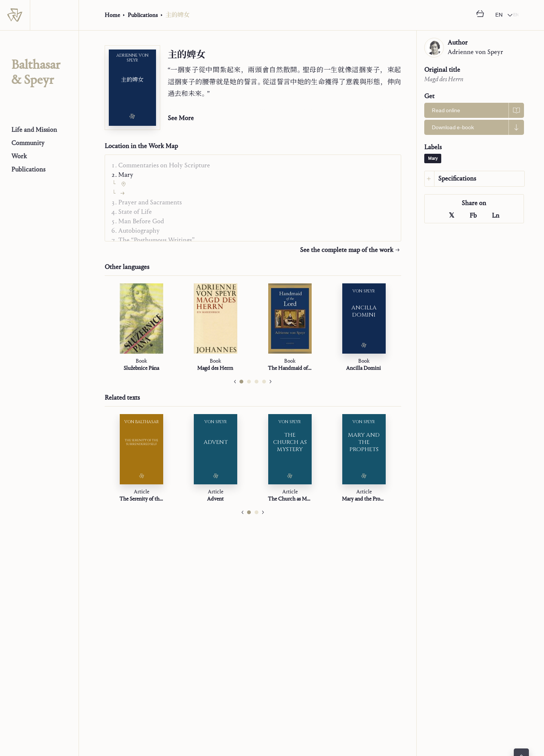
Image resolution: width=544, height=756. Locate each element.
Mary (433, 159)
